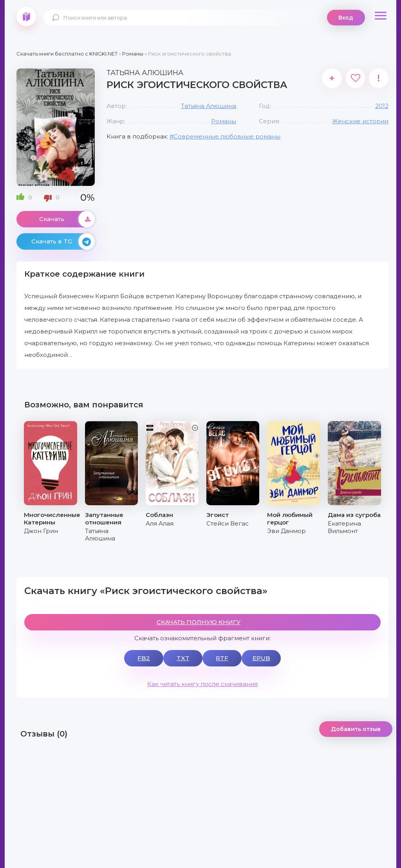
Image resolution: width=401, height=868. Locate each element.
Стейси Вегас (228, 523)
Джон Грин (41, 531)
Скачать (67, 219)
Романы (224, 121)
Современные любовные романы (227, 136)
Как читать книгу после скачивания (202, 684)
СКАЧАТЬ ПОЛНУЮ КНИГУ (199, 622)
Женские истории (360, 121)
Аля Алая (160, 523)
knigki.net (26, 16)
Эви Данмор (286, 531)
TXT (183, 658)
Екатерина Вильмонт (344, 527)
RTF (222, 658)
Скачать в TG (63, 241)
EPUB (261, 658)
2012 (382, 106)
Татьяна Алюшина (209, 106)
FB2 (144, 658)
